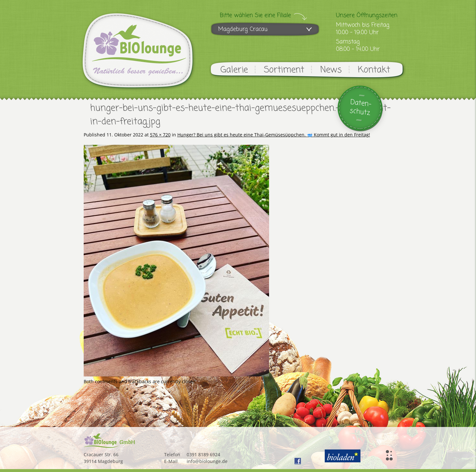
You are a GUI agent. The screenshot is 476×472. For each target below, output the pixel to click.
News (331, 70)
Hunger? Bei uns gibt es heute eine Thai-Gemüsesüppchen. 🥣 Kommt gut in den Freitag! (274, 135)
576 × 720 (160, 135)
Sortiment (284, 70)
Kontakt (374, 70)
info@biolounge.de (207, 461)
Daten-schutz (360, 108)
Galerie (234, 70)
